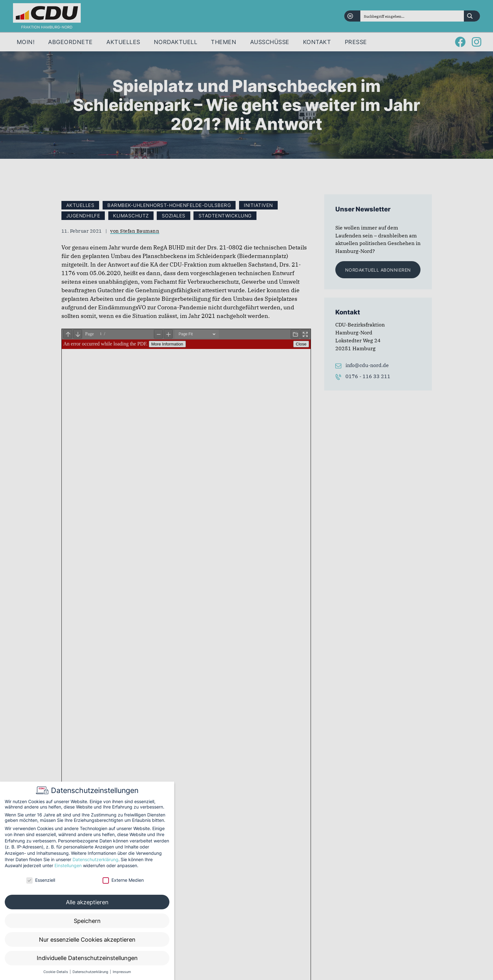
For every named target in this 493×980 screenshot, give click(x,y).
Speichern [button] (87, 921)
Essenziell (41, 880)
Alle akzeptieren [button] (87, 902)
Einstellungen (68, 865)
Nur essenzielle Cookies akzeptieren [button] (87, 940)
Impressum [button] (122, 972)
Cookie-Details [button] (56, 972)
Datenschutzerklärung (95, 859)
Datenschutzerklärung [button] (91, 972)
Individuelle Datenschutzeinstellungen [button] (87, 958)
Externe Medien (123, 880)
